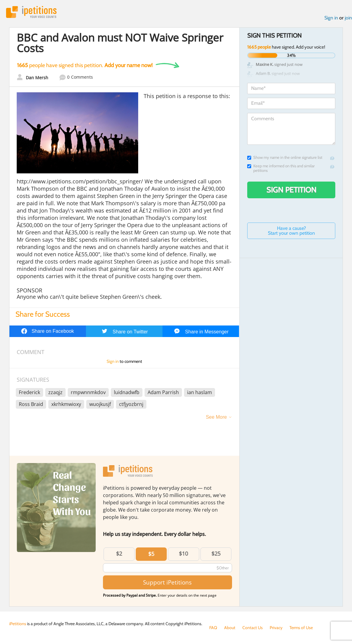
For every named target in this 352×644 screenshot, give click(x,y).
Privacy (276, 628)
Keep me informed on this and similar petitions (281, 168)
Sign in (331, 18)
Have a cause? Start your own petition (291, 231)
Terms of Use (301, 628)
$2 (119, 554)
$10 (183, 554)
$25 (216, 554)
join (348, 18)
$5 (151, 554)
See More (216, 417)
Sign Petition (291, 190)
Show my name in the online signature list (285, 157)
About (230, 628)
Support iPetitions (167, 582)
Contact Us (253, 628)
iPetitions (31, 12)
